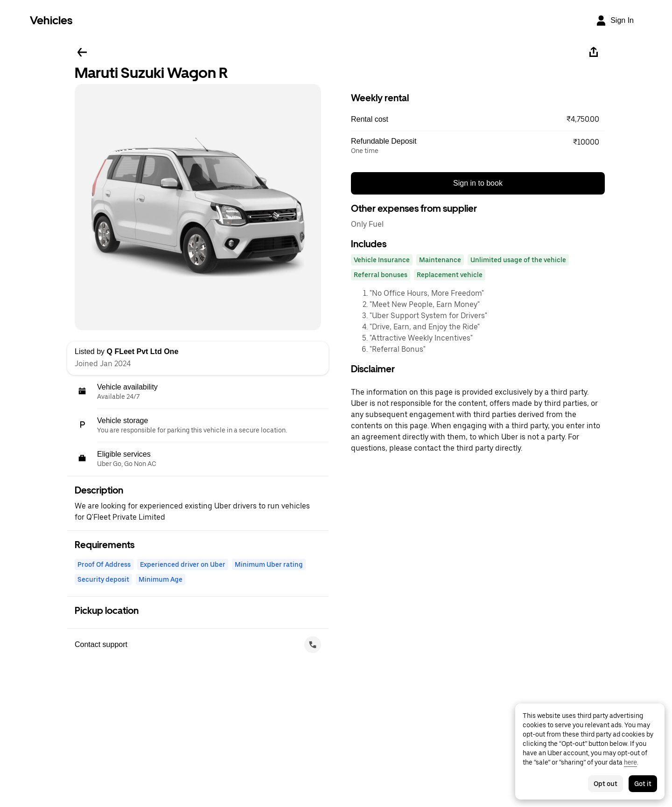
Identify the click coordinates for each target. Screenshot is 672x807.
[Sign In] (615, 21)
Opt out (605, 784)
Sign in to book (478, 183)
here (630, 762)
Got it (643, 784)
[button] (478, 119)
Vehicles (51, 20)
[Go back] (82, 52)
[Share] (594, 52)
